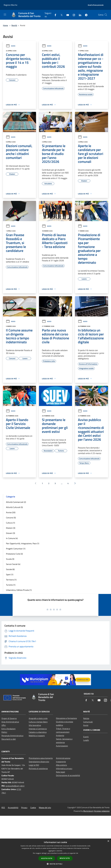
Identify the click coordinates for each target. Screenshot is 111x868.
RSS (3, 808)
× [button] (108, 841)
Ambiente (60, 735)
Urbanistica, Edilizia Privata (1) (19, 590)
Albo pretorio (61, 765)
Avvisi (11, 46)
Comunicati (88, 722)
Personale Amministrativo (12, 736)
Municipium (88, 811)
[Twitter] (61, 15)
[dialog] (55, 853)
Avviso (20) (11, 512)
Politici (4, 732)
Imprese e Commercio (38, 729)
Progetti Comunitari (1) (16, 549)
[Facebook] (54, 15)
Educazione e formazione (66, 718)
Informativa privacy (64, 768)
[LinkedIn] (79, 15)
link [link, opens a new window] (77, 853)
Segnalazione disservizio (39, 762)
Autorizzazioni (62, 746)
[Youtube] (67, 15)
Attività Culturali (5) (14, 507)
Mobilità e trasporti (37, 736)
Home (5, 25)
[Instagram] (73, 15)
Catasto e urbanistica (38, 732)
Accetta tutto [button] (47, 858)
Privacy (24, 808)
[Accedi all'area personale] (96, 5)
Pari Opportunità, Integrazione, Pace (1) (23, 543)
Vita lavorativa (35, 725)
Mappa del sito (45, 808)
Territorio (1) (11, 580)
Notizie (86, 718)
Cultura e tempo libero (38, 722)
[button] (55, 864)
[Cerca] (106, 15)
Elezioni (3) (11, 528)
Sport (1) (10, 574)
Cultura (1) (10, 523)
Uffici (4, 725)
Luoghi (86, 740)
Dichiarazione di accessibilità (68, 775)
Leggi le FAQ (34, 765)
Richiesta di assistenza (38, 768)
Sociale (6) (10, 569)
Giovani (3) (10, 533)
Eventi (86, 737)
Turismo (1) (11, 585)
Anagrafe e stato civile (38, 718)
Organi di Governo (9, 718)
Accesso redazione (102, 811)
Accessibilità (13, 808)
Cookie (33, 808)
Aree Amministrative (10, 722)
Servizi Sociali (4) (13, 564)
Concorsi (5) (11, 518)
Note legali (60, 772)
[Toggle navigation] (5, 15)
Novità (14, 25)
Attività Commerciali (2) (16, 502)
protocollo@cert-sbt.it (15, 786)
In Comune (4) (12, 538)
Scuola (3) (10, 559)
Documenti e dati (9, 739)
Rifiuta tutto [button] (65, 858)
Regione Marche (10, 5)
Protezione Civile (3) (14, 554)
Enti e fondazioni (9, 729)
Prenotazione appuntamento (41, 758)
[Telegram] (85, 15)
